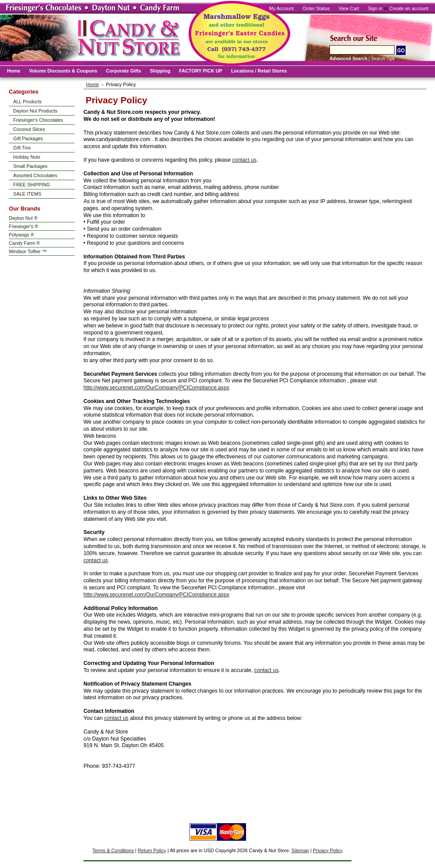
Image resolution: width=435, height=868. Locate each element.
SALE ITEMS (27, 194)
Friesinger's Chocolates (38, 120)
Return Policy (152, 850)
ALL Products (27, 102)
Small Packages (30, 166)
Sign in (375, 8)
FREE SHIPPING (32, 185)
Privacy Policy (328, 850)
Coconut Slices (29, 129)
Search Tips (383, 59)
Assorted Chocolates (35, 175)
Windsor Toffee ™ (28, 251)
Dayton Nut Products (35, 111)
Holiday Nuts (27, 157)
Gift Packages (28, 138)
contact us (244, 160)
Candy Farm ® (24, 243)
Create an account (409, 8)
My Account (281, 8)
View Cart (349, 8)
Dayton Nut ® (23, 218)
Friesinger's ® (24, 226)
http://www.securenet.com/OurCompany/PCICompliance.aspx (156, 388)
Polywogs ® (22, 235)
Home (92, 84)
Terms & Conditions (113, 850)
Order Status (316, 8)
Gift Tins (22, 148)
